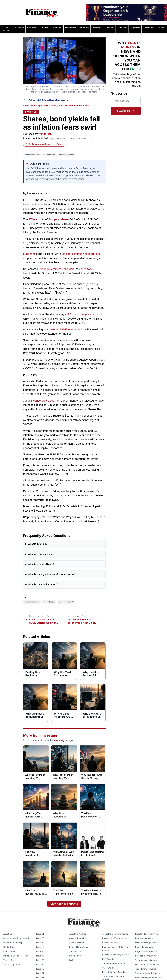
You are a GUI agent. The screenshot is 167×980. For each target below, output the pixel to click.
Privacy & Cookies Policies (16, 956)
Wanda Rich (45, 134)
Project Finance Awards (146, 952)
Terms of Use (10, 960)
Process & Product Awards (148, 956)
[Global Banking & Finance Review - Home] (42, 13)
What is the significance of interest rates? (52, 574)
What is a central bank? (41, 564)
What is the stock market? (43, 585)
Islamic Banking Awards (146, 943)
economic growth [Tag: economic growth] (66, 155)
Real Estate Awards (144, 947)
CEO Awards (108, 959)
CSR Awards (108, 968)
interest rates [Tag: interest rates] (49, 155)
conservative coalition (47, 401)
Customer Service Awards (114, 964)
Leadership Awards (144, 938)
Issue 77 (40, 952)
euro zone (87, 269)
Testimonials (75, 952)
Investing (84, 28)
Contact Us (9, 947)
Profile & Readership (13, 943)
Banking (57, 28)
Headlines (148, 28)
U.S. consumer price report (83, 314)
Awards (122, 28)
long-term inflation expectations (81, 254)
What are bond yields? (40, 554)
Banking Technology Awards (115, 955)
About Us (8, 934)
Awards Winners (77, 943)
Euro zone (29, 254)
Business (32, 28)
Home (26, 106)
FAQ (71, 960)
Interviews (19, 28)
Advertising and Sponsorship (17, 938)
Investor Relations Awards (147, 934)
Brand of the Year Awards (114, 938)
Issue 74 (40, 965)
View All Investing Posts (64, 904)
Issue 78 (40, 947)
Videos (109, 28)
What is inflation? (37, 544)
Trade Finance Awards (146, 969)
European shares (59, 219)
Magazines (135, 28)
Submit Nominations (79, 947)
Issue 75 (40, 960)
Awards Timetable (78, 938)
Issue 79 (40, 943)
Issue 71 (40, 978)
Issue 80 (40, 938)
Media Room (75, 956)
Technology (71, 28)
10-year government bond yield (56, 269)
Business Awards (110, 943)
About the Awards (78, 934)
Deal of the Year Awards (113, 972)
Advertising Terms (12, 965)
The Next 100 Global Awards (148, 973)
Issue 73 (40, 969)
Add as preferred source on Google (45, 144)
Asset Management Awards (115, 934)
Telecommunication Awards (148, 960)
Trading (97, 28)
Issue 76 (40, 956)
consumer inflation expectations (67, 329)
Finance (44, 28)
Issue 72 (40, 973)
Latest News (9, 952)
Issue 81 (40, 934)
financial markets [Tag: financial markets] (32, 155)
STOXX (33, 219)
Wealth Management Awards (149, 978)
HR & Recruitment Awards (147, 965)
